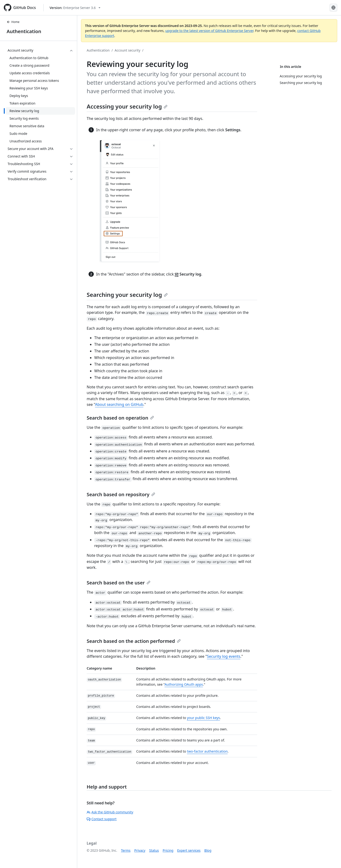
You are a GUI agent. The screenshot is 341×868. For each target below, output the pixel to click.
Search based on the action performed (134, 641)
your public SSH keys (203, 718)
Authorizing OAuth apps (184, 684)
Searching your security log (127, 295)
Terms (126, 850)
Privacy (140, 850)
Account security (127, 50)
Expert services (189, 850)
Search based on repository (121, 494)
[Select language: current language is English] (333, 8)
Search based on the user (119, 583)
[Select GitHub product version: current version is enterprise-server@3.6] (75, 8)
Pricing (168, 850)
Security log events (224, 656)
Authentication (24, 31)
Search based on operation (120, 418)
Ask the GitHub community (110, 812)
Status (154, 850)
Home (13, 22)
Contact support (102, 819)
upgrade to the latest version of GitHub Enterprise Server (209, 31)
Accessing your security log (127, 106)
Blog (208, 850)
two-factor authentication (207, 751)
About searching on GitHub (119, 404)
